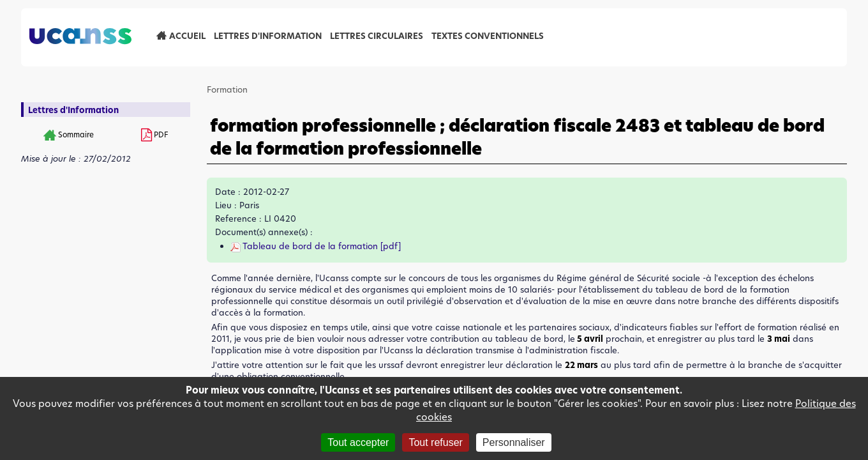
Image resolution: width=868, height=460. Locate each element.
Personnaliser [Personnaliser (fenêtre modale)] (514, 442)
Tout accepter (358, 442)
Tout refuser (435, 442)
